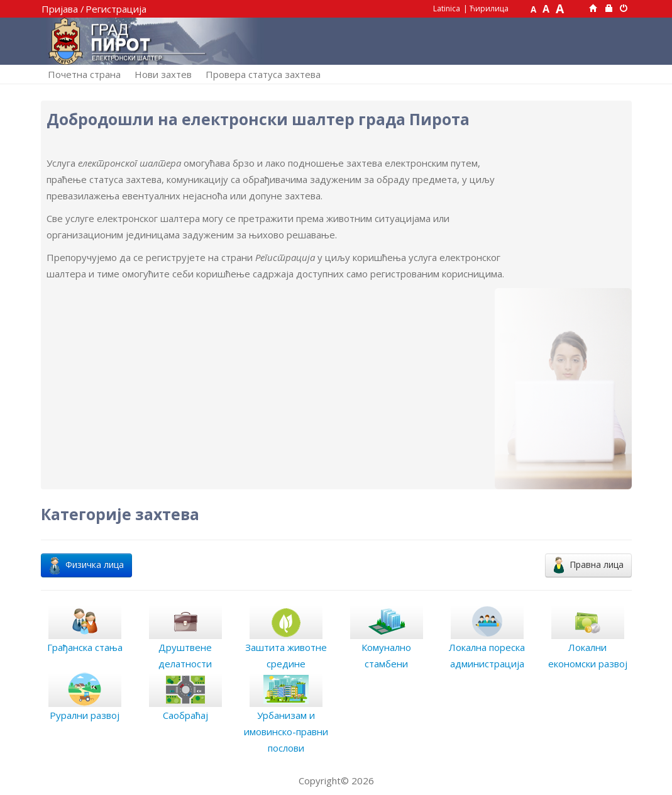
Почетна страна (84, 74)
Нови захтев (163, 74)
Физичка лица (86, 564)
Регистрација (116, 9)
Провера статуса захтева (263, 74)
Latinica (447, 8)
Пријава (60, 9)
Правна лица (588, 564)
